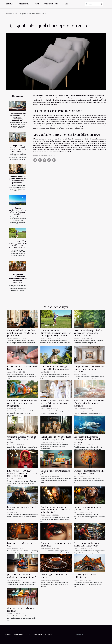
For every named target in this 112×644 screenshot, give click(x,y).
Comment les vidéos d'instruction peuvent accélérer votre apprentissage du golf (18, 244)
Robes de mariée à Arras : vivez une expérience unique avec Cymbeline (55, 403)
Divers (66, 4)
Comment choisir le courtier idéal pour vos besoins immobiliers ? (18, 117)
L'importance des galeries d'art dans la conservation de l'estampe (89, 369)
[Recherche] (94, 4)
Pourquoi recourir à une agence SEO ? (23, 544)
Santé (37, 4)
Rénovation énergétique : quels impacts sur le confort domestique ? (18, 148)
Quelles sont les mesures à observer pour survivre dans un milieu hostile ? (56, 510)
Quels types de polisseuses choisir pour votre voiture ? (87, 544)
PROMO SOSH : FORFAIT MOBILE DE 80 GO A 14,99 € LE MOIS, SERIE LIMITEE (22, 473)
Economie (10, 4)
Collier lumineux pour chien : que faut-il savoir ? (88, 508)
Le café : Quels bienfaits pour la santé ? (56, 576)
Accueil (8, 14)
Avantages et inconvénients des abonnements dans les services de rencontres (18, 278)
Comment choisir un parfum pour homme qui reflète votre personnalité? (18, 180)
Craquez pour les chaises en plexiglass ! (20, 609)
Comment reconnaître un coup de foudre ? (56, 544)
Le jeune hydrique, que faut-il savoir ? (22, 508)
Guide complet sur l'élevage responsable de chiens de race (55, 368)
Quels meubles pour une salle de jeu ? (56, 472)
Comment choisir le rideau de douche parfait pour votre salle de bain (22, 439)
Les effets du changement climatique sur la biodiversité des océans (88, 439)
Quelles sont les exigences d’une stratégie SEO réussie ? (89, 472)
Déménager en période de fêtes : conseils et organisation (56, 438)
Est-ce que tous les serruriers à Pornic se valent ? (22, 368)
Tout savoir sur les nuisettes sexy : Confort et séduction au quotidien (89, 403)
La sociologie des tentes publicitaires (85, 576)
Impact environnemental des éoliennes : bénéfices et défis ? (18, 211)
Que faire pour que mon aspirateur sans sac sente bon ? (22, 576)
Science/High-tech (51, 4)
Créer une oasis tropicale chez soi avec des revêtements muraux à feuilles (88, 333)
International (24, 4)
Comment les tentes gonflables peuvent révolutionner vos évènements (22, 403)
